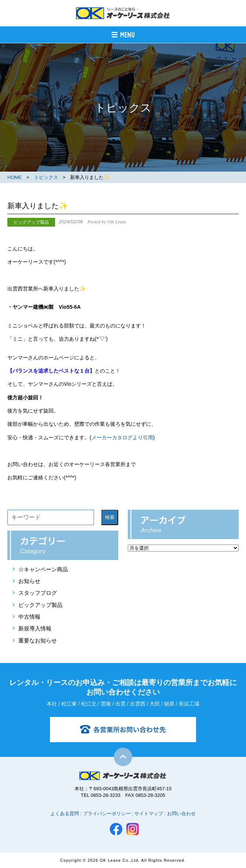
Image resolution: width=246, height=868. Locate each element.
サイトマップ (149, 814)
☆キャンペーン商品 (43, 569)
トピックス (46, 177)
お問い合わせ (181, 814)
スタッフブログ (38, 593)
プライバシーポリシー (107, 814)
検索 (110, 517)
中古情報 (29, 617)
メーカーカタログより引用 (122, 437)
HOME (15, 177)
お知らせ (29, 581)
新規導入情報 (35, 628)
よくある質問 (65, 814)
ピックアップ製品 (40, 605)
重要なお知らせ (38, 640)
